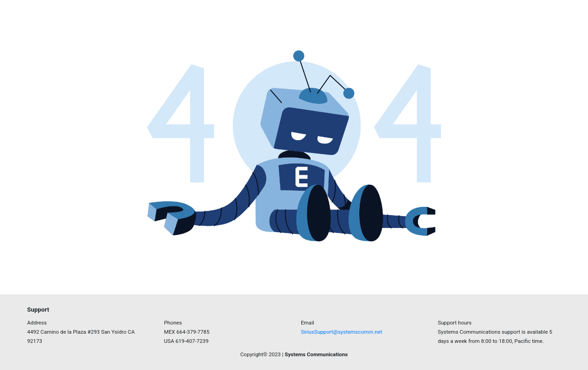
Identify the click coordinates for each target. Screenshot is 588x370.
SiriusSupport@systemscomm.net (342, 332)
